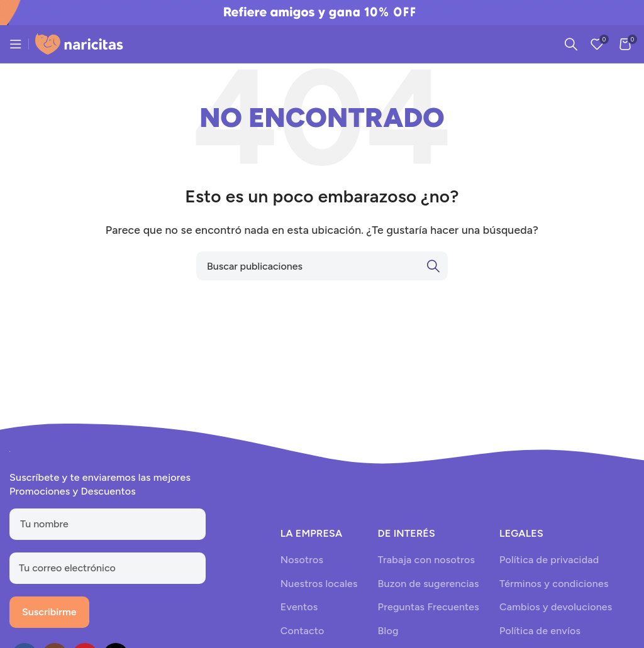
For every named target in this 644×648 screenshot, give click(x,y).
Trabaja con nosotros (427, 560)
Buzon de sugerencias (429, 584)
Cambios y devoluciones (556, 607)
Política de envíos (540, 631)
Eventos (299, 607)
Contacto (303, 631)
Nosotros (302, 560)
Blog (388, 631)
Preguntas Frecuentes (429, 607)
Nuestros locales (319, 584)
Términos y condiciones (554, 584)
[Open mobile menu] (16, 44)
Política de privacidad (549, 560)
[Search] (571, 44)
